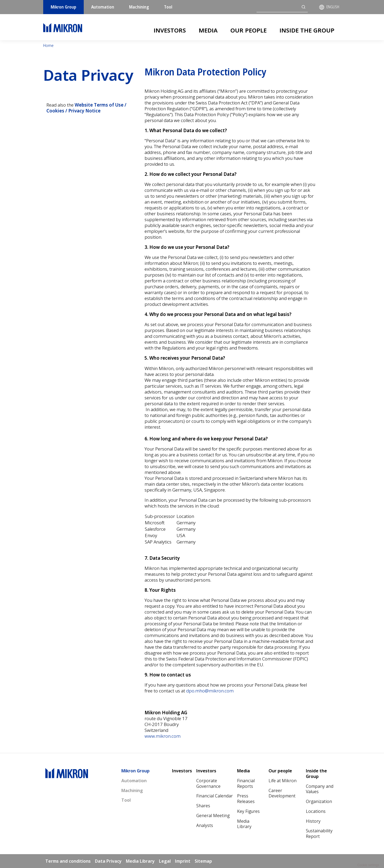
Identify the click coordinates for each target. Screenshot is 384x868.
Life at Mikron (283, 781)
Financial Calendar (215, 796)
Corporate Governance (208, 783)
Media (208, 30)
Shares (203, 806)
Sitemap (203, 861)
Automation (103, 7)
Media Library (244, 824)
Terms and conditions (68, 861)
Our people (249, 30)
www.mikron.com (163, 736)
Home (48, 45)
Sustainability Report (319, 833)
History (313, 821)
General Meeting (213, 816)
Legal (165, 861)
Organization (319, 801)
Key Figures (248, 811)
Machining (139, 7)
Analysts (205, 825)
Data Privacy (108, 861)
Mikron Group (63, 7)
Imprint (183, 861)
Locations (316, 811)
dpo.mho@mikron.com (210, 691)
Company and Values (320, 789)
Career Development (282, 793)
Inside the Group (307, 30)
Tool (168, 7)
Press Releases (246, 799)
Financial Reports (246, 783)
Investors (170, 30)
